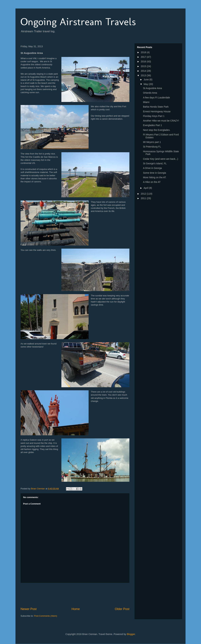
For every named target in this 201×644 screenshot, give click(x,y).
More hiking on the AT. (155, 177)
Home (76, 609)
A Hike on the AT (152, 182)
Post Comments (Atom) (46, 616)
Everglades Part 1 (152, 125)
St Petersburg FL (152, 147)
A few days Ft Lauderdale (156, 98)
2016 (144, 62)
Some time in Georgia (154, 173)
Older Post (122, 609)
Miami (146, 102)
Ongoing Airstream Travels (78, 22)
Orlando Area (150, 93)
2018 (144, 52)
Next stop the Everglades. (157, 130)
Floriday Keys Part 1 (154, 116)
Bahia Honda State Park (156, 107)
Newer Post (29, 609)
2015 (144, 66)
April (146, 188)
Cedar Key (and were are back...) (161, 159)
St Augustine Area (152, 88)
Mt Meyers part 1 (152, 142)
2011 (144, 198)
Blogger (131, 634)
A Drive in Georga (152, 168)
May (146, 84)
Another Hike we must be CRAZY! (161, 121)
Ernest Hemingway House (157, 111)
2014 (144, 71)
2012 (144, 194)
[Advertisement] (82, 595)
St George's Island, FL (155, 163)
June (146, 80)
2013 (144, 75)
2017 (144, 57)
